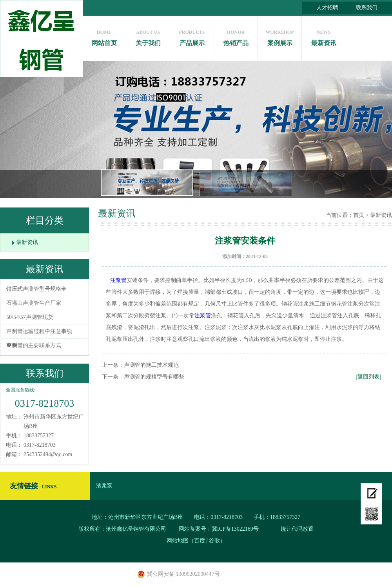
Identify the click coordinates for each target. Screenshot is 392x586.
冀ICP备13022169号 (235, 529)
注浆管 (118, 280)
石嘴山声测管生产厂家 (34, 303)
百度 (200, 541)
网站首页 (104, 36)
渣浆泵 (104, 486)
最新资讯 (324, 36)
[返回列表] (368, 377)
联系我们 (367, 8)
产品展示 (192, 36)
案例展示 (280, 36)
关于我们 (148, 36)
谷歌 (214, 541)
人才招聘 (327, 8)
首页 (359, 215)
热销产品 (236, 36)
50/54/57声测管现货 (30, 317)
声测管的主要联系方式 (34, 345)
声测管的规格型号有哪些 (154, 377)
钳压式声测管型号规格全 (36, 289)
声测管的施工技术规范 (151, 365)
